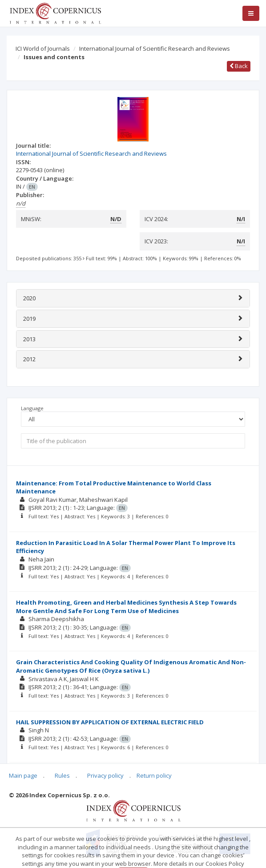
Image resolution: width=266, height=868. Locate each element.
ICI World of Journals (43, 48)
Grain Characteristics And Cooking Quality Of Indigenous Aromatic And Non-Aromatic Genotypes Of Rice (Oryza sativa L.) (131, 666)
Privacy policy (105, 775)
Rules (62, 775)
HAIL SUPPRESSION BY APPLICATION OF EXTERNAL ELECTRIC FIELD (110, 722)
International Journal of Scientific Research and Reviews (155, 48)
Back (239, 66)
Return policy (154, 775)
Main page (23, 775)
